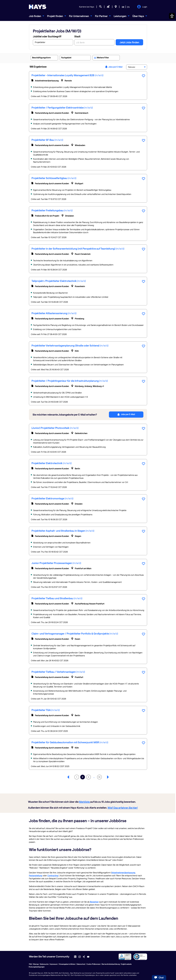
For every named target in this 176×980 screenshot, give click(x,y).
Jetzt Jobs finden (129, 42)
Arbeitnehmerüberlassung (123, 873)
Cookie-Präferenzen (93, 964)
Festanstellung (36, 876)
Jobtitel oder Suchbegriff (47, 36)
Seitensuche (44, 964)
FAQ (30, 964)
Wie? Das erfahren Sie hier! (123, 808)
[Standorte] (116, 7)
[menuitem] (37, 16)
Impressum (54, 964)
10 (99, 777)
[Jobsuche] (100, 7)
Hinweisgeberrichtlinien (67, 964)
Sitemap (36, 964)
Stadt (77, 36)
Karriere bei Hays (87, 7)
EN (128, 7)
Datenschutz (81, 964)
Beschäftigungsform (44, 58)
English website (126, 964)
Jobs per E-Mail (114, 67)
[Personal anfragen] (108, 7)
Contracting (53, 876)
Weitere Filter (106, 58)
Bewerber (94, 902)
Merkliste (85, 802)
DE (123, 7)
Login (142, 7)
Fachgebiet (75, 58)
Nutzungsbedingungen (37, 967)
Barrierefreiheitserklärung (111, 964)
